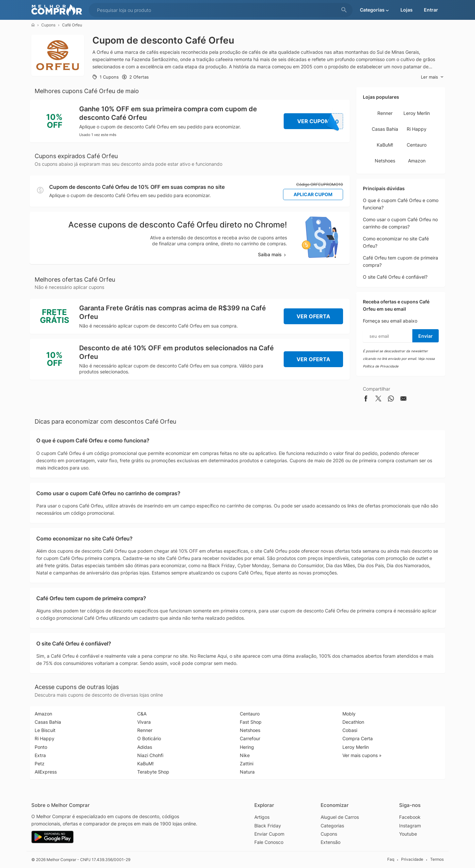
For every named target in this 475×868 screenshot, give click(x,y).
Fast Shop (251, 722)
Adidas (145, 747)
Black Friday (268, 826)
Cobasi (350, 730)
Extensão (331, 842)
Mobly (349, 714)
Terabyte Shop (153, 772)
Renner (385, 113)
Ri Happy (417, 129)
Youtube (408, 834)
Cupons (48, 25)
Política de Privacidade (381, 366)
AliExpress (46, 772)
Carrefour (250, 738)
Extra (40, 755)
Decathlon (353, 722)
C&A (142, 714)
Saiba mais (272, 254)
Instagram (410, 826)
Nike (245, 755)
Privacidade (412, 860)
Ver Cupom (320, 121)
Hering (247, 747)
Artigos (262, 817)
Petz (40, 764)
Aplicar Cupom (313, 194)
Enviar (426, 336)
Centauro (417, 145)
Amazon (417, 161)
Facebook (410, 817)
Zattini (247, 764)
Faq (391, 860)
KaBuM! (385, 145)
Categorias (332, 826)
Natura (247, 772)
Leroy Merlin (417, 113)
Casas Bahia (385, 129)
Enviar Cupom (269, 834)
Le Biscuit (45, 730)
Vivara (144, 722)
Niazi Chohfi (150, 755)
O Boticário (149, 738)
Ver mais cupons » (362, 755)
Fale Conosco (269, 842)
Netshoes (385, 161)
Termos (437, 860)
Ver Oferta (313, 316)
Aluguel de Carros (340, 817)
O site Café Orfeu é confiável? (395, 277)
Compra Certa (358, 738)
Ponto (41, 747)
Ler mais (432, 77)
